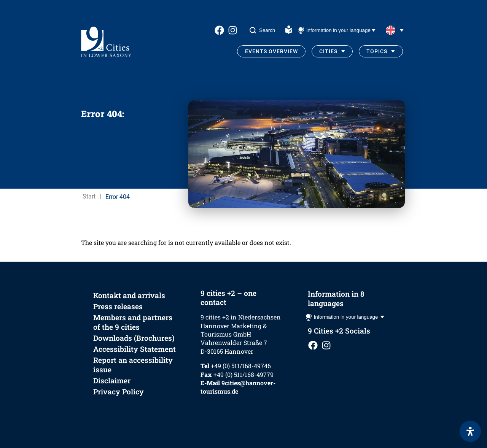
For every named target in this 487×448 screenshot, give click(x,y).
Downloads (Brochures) (134, 338)
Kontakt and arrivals (129, 295)
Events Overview (271, 51)
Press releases (118, 306)
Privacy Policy (119, 392)
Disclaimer (112, 380)
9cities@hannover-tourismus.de (238, 387)
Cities (328, 51)
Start (89, 196)
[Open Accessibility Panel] (470, 431)
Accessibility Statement (134, 349)
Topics (377, 51)
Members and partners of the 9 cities (133, 322)
